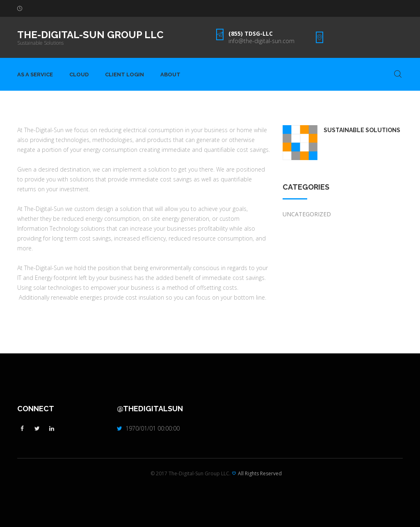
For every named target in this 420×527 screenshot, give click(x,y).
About (170, 74)
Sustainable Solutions (40, 43)
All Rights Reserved (260, 473)
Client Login (124, 74)
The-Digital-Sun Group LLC (90, 35)
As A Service (35, 74)
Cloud (79, 74)
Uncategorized (307, 214)
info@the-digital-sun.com (261, 41)
